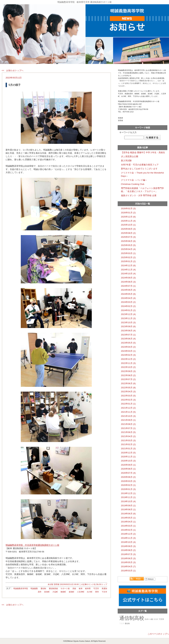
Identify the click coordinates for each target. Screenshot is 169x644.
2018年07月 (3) (128, 554)
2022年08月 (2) (128, 375)
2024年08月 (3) (128, 282)
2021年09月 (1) (128, 420)
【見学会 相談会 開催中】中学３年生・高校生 (143, 152)
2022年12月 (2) (128, 359)
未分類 (50, 584)
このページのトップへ (158, 634)
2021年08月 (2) (128, 424)
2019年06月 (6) (128, 514)
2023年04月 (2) (128, 347)
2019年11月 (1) (128, 497)
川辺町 (55, 592)
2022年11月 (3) (128, 363)
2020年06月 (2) (128, 477)
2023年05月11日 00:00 (69, 584)
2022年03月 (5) (128, 396)
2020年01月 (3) (128, 489)
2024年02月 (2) (128, 306)
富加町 (47, 592)
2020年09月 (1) (128, 465)
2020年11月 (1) (128, 457)
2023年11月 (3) (128, 318)
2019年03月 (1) (128, 526)
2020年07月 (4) (128, 473)
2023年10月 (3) (128, 322)
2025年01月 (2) (128, 261)
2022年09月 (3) (128, 371)
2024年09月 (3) (128, 278)
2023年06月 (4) (128, 339)
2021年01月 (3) (128, 449)
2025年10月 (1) (128, 225)
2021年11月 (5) (128, 412)
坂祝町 (72, 592)
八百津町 (81, 592)
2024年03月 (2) (128, 302)
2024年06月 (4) (128, 290)
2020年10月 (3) (128, 461)
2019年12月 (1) (128, 493)
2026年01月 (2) (128, 213)
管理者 (57, 584)
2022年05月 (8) (128, 388)
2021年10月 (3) (128, 416)
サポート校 (65, 588)
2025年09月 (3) (128, 229)
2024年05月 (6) (128, 294)
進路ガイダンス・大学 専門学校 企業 (139, 195)
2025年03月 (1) (128, 253)
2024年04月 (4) (128, 298)
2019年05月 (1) (128, 518)
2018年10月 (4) (128, 542)
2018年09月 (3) (128, 546)
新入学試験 (126, 161)
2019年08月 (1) (128, 509)
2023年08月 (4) (128, 331)
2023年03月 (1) (128, 351)
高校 (74, 588)
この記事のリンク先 (88, 584)
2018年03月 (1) (128, 571)
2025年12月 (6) (128, 217)
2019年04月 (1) (128, 522)
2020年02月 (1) (128, 485)
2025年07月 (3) (128, 237)
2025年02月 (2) (128, 257)
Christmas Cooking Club (133, 184)
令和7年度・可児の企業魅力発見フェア (140, 165)
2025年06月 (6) (128, 241)
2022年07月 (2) (128, 379)
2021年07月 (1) (128, 428)
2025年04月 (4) (128, 249)
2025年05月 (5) (128, 245)
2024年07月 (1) (128, 286)
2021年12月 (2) (128, 408)
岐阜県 (88, 588)
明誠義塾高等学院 (21, 588)
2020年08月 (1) (128, 469)
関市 (97, 592)
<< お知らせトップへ (13, 70)
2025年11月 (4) (128, 221)
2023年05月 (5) (128, 343)
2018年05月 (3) (128, 562)
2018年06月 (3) (128, 558)
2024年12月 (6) (128, 265)
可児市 (96, 588)
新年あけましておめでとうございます (139, 169)
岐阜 (81, 588)
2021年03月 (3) (128, 440)
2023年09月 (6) (128, 326)
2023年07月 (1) (128, 335)
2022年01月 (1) (128, 404)
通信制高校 (53, 588)
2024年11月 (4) (128, 270)
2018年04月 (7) (128, 566)
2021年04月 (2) (128, 436)
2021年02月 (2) (128, 444)
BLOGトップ (102, 584)
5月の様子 (15, 85)
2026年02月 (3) (128, 208)
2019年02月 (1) (128, 530)
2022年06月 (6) (128, 383)
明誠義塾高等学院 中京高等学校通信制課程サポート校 (32, 545)
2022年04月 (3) (128, 392)
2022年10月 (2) (128, 367)
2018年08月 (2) (128, 550)
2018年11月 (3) (128, 538)
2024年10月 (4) (128, 274)
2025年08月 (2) (128, 233)
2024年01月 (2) (128, 310)
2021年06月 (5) (128, 432)
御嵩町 (63, 592)
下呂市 (104, 592)
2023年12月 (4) (128, 314)
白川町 (90, 592)
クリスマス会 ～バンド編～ (134, 180)
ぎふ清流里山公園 (130, 156)
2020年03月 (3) (128, 481)
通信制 (43, 588)
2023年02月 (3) (128, 355)
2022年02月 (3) (128, 400)
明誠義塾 (34, 588)
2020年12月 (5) (128, 453)
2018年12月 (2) (128, 534)
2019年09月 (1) (128, 506)
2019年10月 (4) (128, 501)
